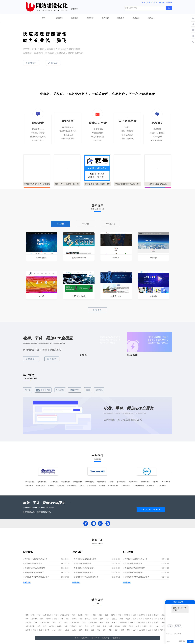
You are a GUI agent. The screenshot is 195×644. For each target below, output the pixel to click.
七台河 (67, 630)
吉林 (108, 619)
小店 (93, 626)
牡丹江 (74, 630)
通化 (54, 622)
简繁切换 (169, 2)
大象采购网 (151, 486)
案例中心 (96, 638)
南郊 (162, 630)
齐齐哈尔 (73, 626)
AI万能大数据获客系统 (158, 184)
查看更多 (97, 310)
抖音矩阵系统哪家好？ (33, 564)
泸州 (87, 626)
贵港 (42, 619)
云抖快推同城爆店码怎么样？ (36, 559)
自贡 (39, 626)
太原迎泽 (28, 622)
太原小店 (148, 619)
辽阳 (150, 615)
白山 (66, 622)
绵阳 (124, 626)
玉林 (61, 619)
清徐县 (74, 619)
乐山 (54, 630)
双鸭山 (118, 626)
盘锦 (163, 615)
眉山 (93, 630)
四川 (132, 622)
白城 (108, 622)
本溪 (55, 615)
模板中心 (121, 18)
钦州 (27, 619)
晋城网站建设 (122, 482)
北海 (135, 615)
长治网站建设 (54, 482)
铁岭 (55, 619)
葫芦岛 (95, 619)
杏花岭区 (127, 615)
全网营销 (90, 18)
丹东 (73, 615)
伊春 (157, 626)
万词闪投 (102, 486)
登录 (144, 2)
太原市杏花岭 (45, 622)
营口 (100, 615)
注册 (148, 2)
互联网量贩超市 (139, 486)
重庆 (114, 622)
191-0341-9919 (151, 509)
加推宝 (82, 486)
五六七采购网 (162, 486)
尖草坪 (144, 626)
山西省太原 (47, 615)
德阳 (99, 626)
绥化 (111, 630)
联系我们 (152, 18)
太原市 (80, 615)
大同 (135, 630)
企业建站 (59, 18)
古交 (123, 630)
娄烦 (99, 630)
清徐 (60, 630)
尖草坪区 (142, 615)
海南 (36, 622)
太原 (66, 626)
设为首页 (154, 2)
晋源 (40, 630)
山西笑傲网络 (72, 486)
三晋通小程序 (40, 486)
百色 (81, 619)
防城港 (156, 615)
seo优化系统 (90, 482)
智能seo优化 (145, 482)
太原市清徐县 (141, 622)
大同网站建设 (78, 482)
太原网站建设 (134, 482)
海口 (60, 622)
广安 (129, 630)
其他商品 (53, 63)
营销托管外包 (30, 482)
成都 (163, 622)
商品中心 (85, 638)
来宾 (141, 619)
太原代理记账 (91, 486)
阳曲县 (88, 619)
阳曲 (87, 630)
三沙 (84, 622)
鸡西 (81, 626)
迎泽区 (113, 615)
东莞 (33, 615)
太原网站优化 (126, 486)
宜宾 (117, 630)
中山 (39, 615)
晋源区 (49, 619)
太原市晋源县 (123, 622)
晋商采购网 (29, 486)
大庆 (151, 626)
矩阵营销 (105, 18)
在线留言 (136, 18)
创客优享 (156, 482)
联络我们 (178, 626)
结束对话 (182, 641)
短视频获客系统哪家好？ (34, 573)
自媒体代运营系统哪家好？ (35, 568)
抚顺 (27, 615)
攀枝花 (59, 626)
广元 (138, 626)
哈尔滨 (52, 626)
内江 (34, 630)
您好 (170, 626)
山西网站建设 (101, 482)
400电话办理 (166, 482)
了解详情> (31, 63)
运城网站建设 (42, 482)
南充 (81, 630)
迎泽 (105, 626)
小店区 (94, 615)
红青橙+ (111, 482)
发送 (190, 641)
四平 (156, 619)
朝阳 (67, 619)
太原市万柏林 (93, 622)
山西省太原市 (64, 615)
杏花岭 (131, 626)
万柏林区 (34, 619)
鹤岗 (111, 626)
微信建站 (74, 18)
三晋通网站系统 (113, 486)
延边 (150, 622)
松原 (102, 622)
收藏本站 (162, 2)
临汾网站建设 (66, 482)
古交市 (128, 619)
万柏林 (28, 630)
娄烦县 (115, 619)
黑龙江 (156, 622)
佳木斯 (47, 630)
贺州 (102, 619)
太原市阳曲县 (30, 626)
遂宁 (163, 626)
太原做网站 (61, 486)
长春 (135, 619)
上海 (150, 630)
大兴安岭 (142, 630)
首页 (44, 18)
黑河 (105, 630)
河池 (121, 619)
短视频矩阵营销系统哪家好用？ (37, 577)
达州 (156, 630)
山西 (45, 626)
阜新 (120, 615)
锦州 (87, 615)
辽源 (162, 619)
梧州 (106, 615)
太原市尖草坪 (75, 622)
